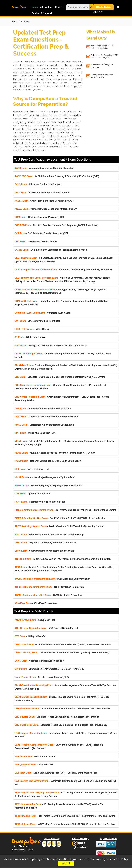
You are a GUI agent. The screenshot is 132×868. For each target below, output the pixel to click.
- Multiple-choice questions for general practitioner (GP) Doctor (55, 453)
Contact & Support (42, 13)
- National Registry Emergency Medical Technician (48, 485)
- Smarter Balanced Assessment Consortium (45, 551)
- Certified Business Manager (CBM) (40, 217)
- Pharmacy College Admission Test (40, 502)
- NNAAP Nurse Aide (35, 756)
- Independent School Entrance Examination (43, 408)
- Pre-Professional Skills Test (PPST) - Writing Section (59, 526)
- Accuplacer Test (35, 620)
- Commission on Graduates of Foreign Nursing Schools (51, 250)
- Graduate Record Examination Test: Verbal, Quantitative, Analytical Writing (60, 377)
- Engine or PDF (34, 765)
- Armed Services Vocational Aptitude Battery (46, 209)
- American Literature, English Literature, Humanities (64, 269)
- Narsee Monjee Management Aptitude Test (45, 477)
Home (35, 7)
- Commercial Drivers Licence (36, 241)
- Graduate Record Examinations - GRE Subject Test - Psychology (61, 725)
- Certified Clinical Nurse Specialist (40, 661)
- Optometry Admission (33, 494)
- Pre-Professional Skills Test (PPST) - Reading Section (60, 518)
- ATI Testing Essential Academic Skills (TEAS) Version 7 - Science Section (65, 824)
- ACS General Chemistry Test (46, 628)
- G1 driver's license (30, 337)
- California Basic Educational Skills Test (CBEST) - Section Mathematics (63, 644)
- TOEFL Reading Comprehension (52, 579)
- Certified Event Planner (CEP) (42, 677)
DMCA (30, 850)
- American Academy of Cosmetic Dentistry (44, 168)
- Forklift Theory (32, 329)
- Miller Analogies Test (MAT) (36, 433)
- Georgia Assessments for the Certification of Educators (51, 345)
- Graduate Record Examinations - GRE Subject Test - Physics (57, 717)
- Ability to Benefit (30, 636)
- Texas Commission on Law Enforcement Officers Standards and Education (63, 559)
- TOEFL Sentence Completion (49, 587)
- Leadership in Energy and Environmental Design (47, 416)
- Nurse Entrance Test (32, 469)
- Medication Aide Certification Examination (44, 425)
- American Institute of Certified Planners (42, 192)
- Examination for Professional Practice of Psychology (49, 669)
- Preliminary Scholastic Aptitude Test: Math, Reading (49, 534)
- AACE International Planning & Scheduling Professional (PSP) (57, 176)
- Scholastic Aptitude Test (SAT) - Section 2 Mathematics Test (56, 773)
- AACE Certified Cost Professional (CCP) (42, 233)
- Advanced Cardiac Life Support (38, 184)
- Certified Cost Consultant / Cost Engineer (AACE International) (57, 225)
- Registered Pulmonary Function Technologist (45, 543)
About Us (60, 7)
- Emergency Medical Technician (38, 321)
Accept (66, 863)
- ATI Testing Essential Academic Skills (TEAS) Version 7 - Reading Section (65, 816)
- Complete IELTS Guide (43, 313)
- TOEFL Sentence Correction (48, 595)
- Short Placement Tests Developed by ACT (44, 201)
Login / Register (104, 7)
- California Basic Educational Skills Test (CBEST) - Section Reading (62, 652)
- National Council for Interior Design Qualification (48, 461)
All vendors (46, 7)
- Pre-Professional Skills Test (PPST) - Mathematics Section (66, 510)
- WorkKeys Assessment (36, 603)
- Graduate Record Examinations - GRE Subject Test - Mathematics (63, 709)
